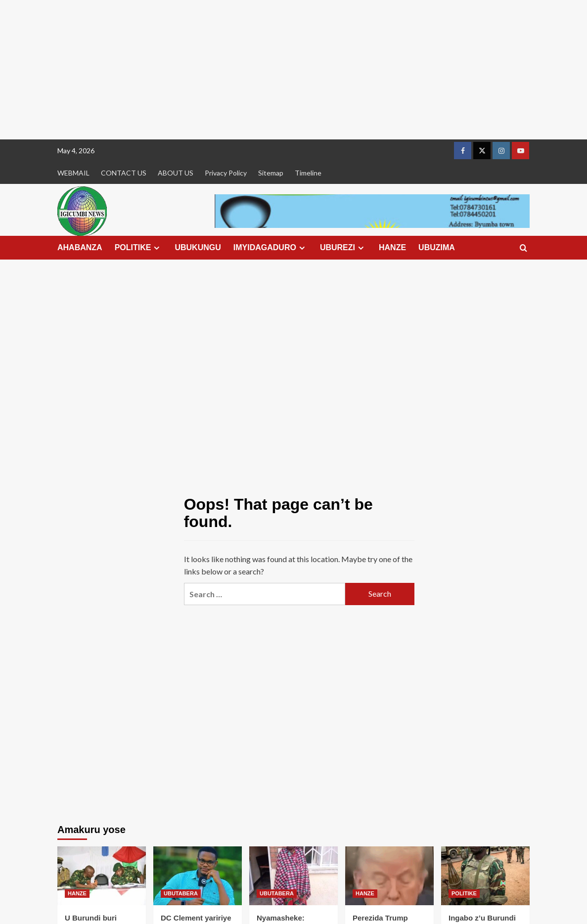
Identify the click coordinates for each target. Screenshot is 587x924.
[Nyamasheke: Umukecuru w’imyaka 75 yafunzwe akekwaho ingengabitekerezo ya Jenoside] (293, 876)
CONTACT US (124, 173)
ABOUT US (176, 173)
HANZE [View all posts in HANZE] (77, 893)
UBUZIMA (437, 247)
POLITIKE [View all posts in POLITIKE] (464, 893)
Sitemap (271, 173)
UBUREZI (343, 248)
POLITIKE (139, 248)
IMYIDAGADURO (271, 248)
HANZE (392, 247)
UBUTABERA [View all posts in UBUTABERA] (181, 893)
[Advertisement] (293, 70)
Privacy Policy (226, 173)
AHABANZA (80, 247)
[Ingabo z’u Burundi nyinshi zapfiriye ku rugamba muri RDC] (485, 876)
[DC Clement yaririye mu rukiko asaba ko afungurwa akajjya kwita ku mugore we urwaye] (198, 876)
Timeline (308, 173)
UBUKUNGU (198, 247)
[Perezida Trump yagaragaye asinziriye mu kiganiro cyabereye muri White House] (389, 876)
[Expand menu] (157, 248)
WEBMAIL (73, 173)
